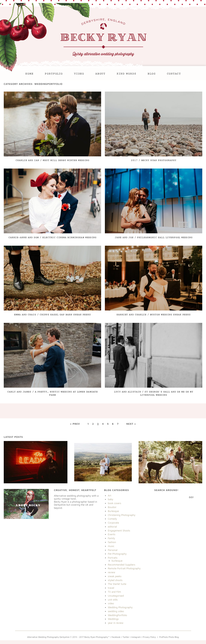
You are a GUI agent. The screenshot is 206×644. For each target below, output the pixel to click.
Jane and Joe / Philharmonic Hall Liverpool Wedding (154, 238)
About (100, 74)
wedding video (116, 611)
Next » (131, 424)
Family (111, 538)
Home (29, 74)
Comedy (112, 519)
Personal (113, 550)
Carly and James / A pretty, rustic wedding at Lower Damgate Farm (53, 394)
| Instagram (135, 637)
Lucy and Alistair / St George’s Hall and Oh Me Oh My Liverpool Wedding (154, 394)
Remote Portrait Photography (124, 568)
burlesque (117, 561)
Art (110, 495)
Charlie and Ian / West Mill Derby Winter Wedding (52, 161)
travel (111, 588)
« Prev (75, 424)
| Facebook (115, 637)
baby (111, 499)
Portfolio (54, 74)
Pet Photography (117, 554)
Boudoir (112, 507)
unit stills (113, 600)
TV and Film (114, 592)
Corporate (113, 523)
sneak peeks (115, 576)
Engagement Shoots (119, 531)
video (111, 603)
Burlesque (113, 511)
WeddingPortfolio (117, 615)
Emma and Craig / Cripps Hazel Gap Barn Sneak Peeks (52, 315)
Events (112, 534)
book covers (115, 503)
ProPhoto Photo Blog (169, 637)
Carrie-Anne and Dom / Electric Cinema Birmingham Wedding (52, 238)
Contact (174, 74)
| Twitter (125, 637)
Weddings (113, 619)
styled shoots (115, 580)
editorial (112, 527)
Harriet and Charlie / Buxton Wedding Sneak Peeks (154, 315)
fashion (112, 542)
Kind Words (127, 74)
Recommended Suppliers (122, 565)
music (111, 546)
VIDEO (79, 74)
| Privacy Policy (148, 637)
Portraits (113, 558)
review (112, 572)
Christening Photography (122, 515)
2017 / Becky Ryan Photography (154, 161)
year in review (116, 623)
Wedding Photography (120, 607)
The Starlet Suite (117, 584)
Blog (152, 74)
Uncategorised (116, 596)
